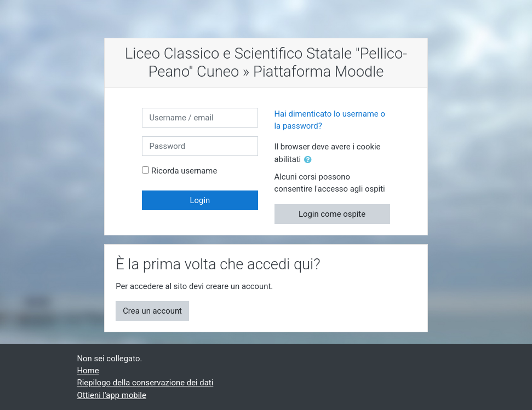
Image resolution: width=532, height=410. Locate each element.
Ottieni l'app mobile (112, 395)
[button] (310, 160)
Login (200, 200)
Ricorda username (184, 171)
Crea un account (152, 311)
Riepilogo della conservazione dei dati (145, 383)
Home (88, 371)
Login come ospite (332, 214)
